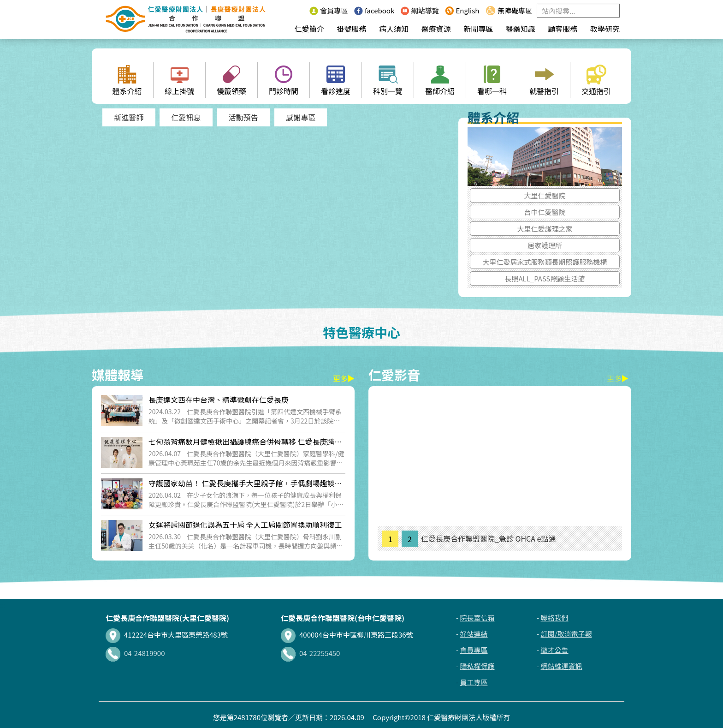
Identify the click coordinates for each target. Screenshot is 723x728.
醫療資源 (436, 29)
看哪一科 (492, 81)
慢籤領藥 (231, 81)
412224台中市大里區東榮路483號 (167, 635)
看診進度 (336, 81)
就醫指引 (544, 81)
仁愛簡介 (309, 29)
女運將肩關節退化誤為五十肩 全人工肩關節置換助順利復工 (245, 525)
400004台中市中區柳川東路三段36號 (347, 635)
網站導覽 (420, 10)
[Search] (578, 11)
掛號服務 (351, 29)
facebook (374, 10)
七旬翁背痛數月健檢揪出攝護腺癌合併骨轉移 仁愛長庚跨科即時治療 (245, 446)
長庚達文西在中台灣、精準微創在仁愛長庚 (219, 400)
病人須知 (394, 29)
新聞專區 (478, 29)
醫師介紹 (440, 81)
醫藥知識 (521, 29)
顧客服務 (563, 29)
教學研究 (605, 29)
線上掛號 (179, 81)
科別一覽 (388, 81)
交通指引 (596, 81)
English (462, 10)
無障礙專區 (509, 10)
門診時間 (284, 81)
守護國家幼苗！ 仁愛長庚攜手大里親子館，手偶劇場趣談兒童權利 (245, 488)
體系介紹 (127, 81)
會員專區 (329, 10)
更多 (344, 378)
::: (300, 10)
